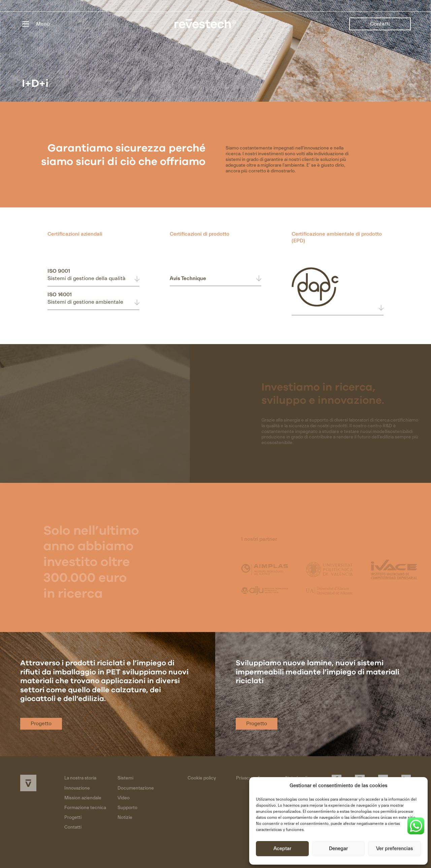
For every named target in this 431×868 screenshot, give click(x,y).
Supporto (127, 808)
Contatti (380, 24)
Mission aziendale (83, 798)
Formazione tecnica (85, 808)
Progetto (41, 724)
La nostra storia (80, 778)
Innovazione (77, 788)
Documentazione (136, 788)
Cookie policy (202, 778)
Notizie (125, 817)
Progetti (73, 817)
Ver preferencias (394, 849)
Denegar (338, 849)
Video (124, 798)
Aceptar (282, 849)
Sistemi (125, 778)
